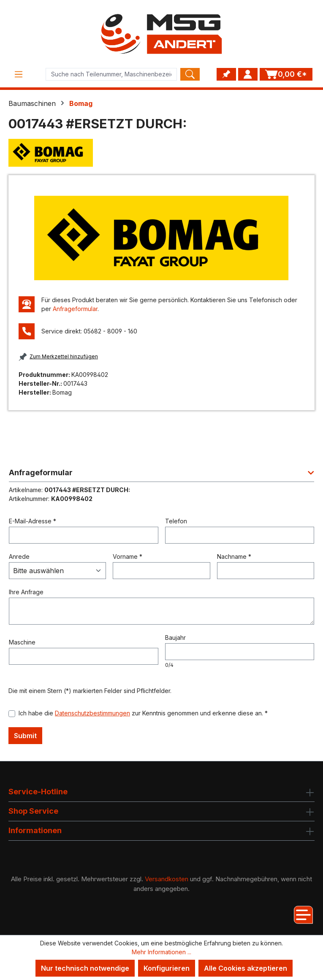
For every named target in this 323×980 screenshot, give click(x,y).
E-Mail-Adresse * (33, 521)
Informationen (35, 830)
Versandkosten (167, 879)
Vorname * (128, 556)
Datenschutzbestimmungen (92, 713)
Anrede (19, 556)
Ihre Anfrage (26, 592)
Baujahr (175, 638)
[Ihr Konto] (248, 74)
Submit (25, 736)
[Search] (190, 74)
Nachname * (234, 556)
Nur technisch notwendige (85, 968)
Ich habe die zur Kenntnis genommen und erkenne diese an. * (143, 713)
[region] (161, 238)
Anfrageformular (75, 309)
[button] (161, 475)
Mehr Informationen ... (161, 952)
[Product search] (111, 74)
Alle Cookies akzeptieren (246, 968)
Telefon (176, 521)
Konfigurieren (167, 968)
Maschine (22, 642)
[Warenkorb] (286, 74)
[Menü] (19, 74)
